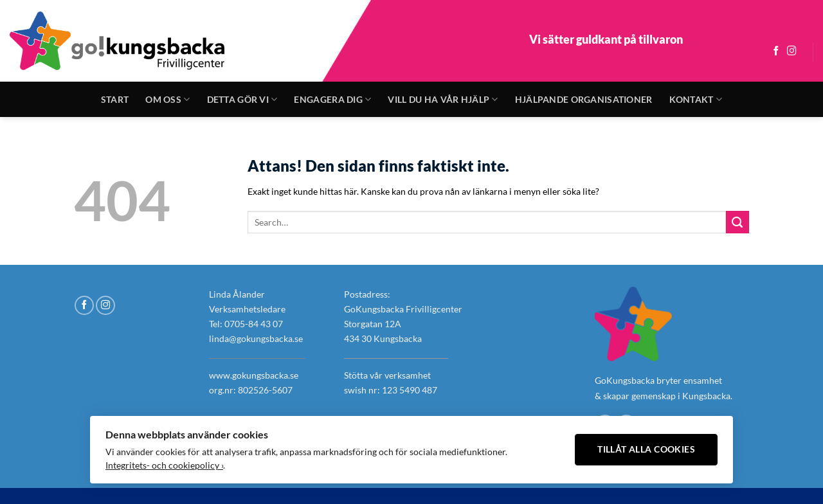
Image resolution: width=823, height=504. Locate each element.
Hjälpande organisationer (584, 99)
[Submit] (737, 222)
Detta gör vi (242, 99)
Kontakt (696, 99)
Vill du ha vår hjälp (443, 99)
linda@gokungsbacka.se (256, 338)
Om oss (167, 99)
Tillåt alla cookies (646, 449)
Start (115, 99)
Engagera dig (332, 99)
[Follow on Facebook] (776, 51)
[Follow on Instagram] (792, 51)
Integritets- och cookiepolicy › (164, 465)
